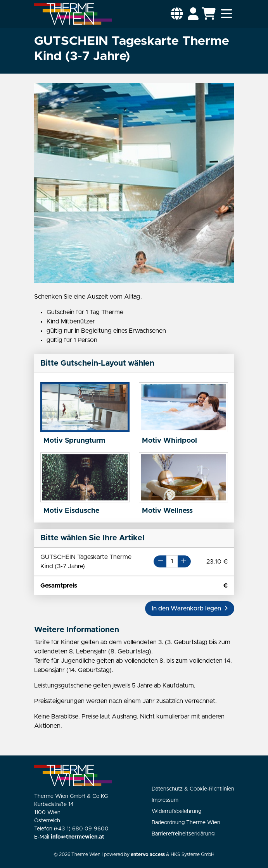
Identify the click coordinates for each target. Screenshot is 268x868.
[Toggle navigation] (227, 14)
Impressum (165, 800)
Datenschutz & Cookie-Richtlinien (193, 789)
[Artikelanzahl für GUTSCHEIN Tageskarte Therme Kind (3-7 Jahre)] (172, 561)
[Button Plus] (184, 561)
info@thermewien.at (78, 837)
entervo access (148, 855)
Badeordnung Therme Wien (186, 823)
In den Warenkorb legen (190, 608)
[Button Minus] (160, 561)
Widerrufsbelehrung (176, 811)
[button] (177, 14)
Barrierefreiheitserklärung (183, 834)
